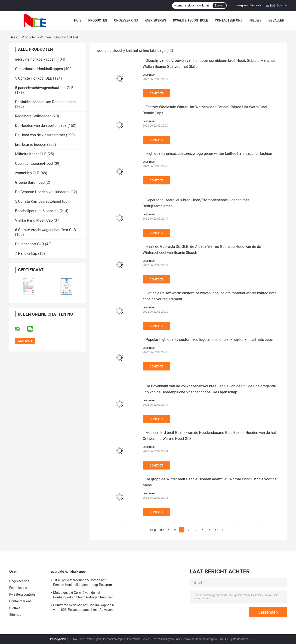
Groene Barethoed (30, 182)
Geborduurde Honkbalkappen (39, 69)
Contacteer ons (229, 20)
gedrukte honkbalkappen (35, 59)
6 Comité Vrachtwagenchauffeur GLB (45, 230)
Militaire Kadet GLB (31, 154)
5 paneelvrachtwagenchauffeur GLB (44, 88)
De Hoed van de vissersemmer (40, 135)
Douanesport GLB (29, 244)
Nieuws (256, 20)
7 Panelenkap (26, 254)
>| (224, 530)
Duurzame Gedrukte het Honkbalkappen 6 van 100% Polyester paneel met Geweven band (84, 608)
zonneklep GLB (27, 173)
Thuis (13, 37)
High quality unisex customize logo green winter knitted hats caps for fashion (209, 154)
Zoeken (219, 6)
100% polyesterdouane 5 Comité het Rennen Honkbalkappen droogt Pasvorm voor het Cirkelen (83, 583)
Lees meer (149, 75)
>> (217, 530)
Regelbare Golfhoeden (33, 116)
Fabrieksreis (156, 20)
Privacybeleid (58, 639)
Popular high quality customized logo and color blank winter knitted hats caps (209, 340)
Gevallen (276, 20)
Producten (98, 20)
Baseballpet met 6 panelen (37, 211)
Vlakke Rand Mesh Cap (34, 220)
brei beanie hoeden (31, 145)
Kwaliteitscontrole (190, 20)
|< (168, 530)
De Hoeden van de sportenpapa (41, 126)
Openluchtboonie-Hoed (34, 163)
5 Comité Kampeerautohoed (38, 201)
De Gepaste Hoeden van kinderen (42, 192)
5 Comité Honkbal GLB (34, 78)
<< (175, 530)
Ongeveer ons (126, 20)
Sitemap (15, 615)
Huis (78, 20)
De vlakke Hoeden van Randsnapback (46, 102)
